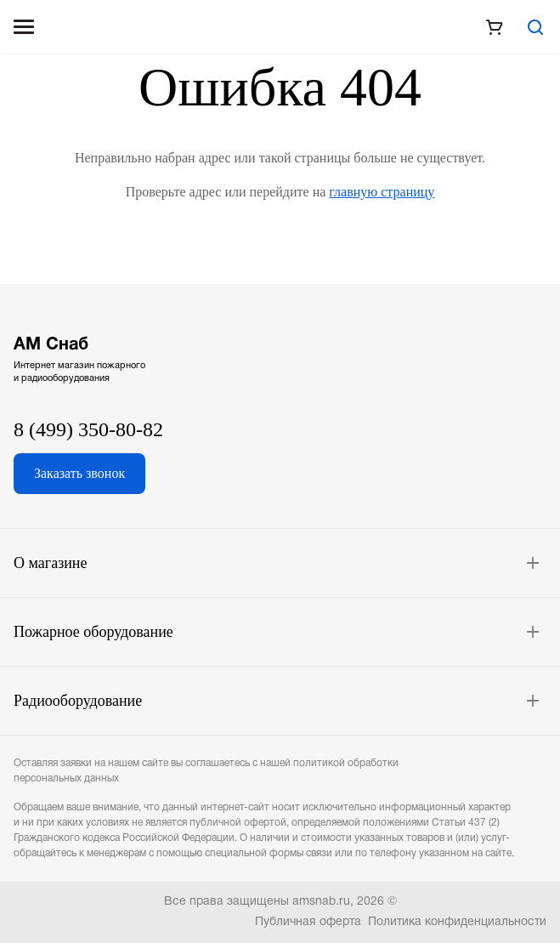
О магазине (51, 563)
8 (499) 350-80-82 (88, 429)
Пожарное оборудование (93, 632)
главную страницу (382, 192)
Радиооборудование (78, 701)
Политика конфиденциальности (457, 922)
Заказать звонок (79, 473)
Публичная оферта (308, 922)
